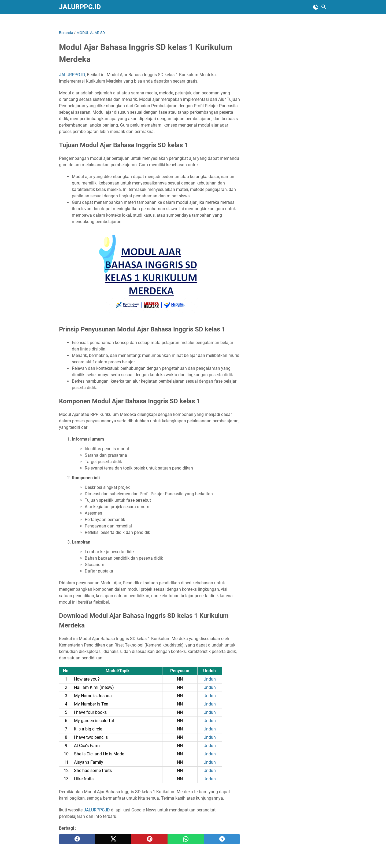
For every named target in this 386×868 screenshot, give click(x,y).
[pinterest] (149, 839)
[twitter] (113, 839)
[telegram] (222, 839)
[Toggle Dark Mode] (316, 7)
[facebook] (77, 839)
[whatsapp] (186, 839)
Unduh (210, 679)
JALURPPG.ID (80, 7)
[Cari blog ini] (324, 7)
